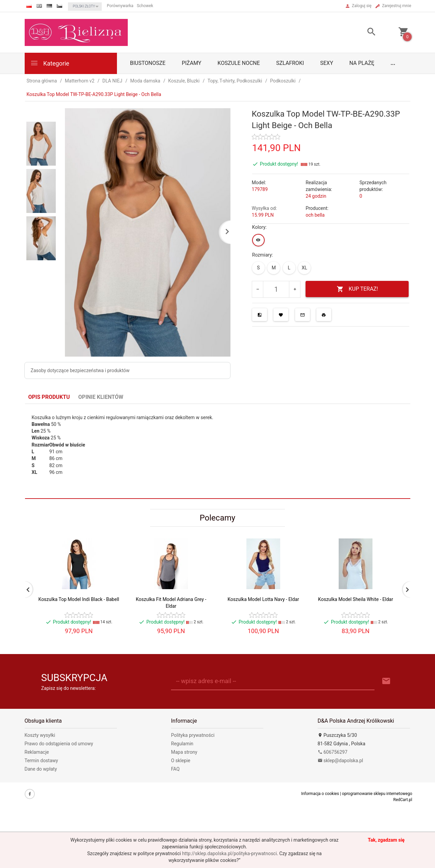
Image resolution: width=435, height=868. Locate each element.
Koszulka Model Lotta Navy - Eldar (263, 599)
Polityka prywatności (193, 735)
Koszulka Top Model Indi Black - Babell (79, 599)
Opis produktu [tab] (49, 397)
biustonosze (148, 63)
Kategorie (50, 63)
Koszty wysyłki (40, 735)
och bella (315, 215)
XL (305, 268)
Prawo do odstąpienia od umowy (59, 744)
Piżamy (192, 63)
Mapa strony (184, 752)
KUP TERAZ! (357, 289)
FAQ (175, 769)
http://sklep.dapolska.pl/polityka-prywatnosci (229, 853)
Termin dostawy (41, 761)
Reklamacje (37, 752)
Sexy (327, 63)
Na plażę (362, 63)
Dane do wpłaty (41, 769)
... (393, 63)
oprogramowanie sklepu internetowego (377, 794)
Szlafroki (290, 63)
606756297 (333, 752)
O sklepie (181, 761)
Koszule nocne (239, 63)
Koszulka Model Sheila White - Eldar (356, 599)
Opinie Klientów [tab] (101, 397)
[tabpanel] (218, 451)
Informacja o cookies (320, 794)
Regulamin (182, 744)
